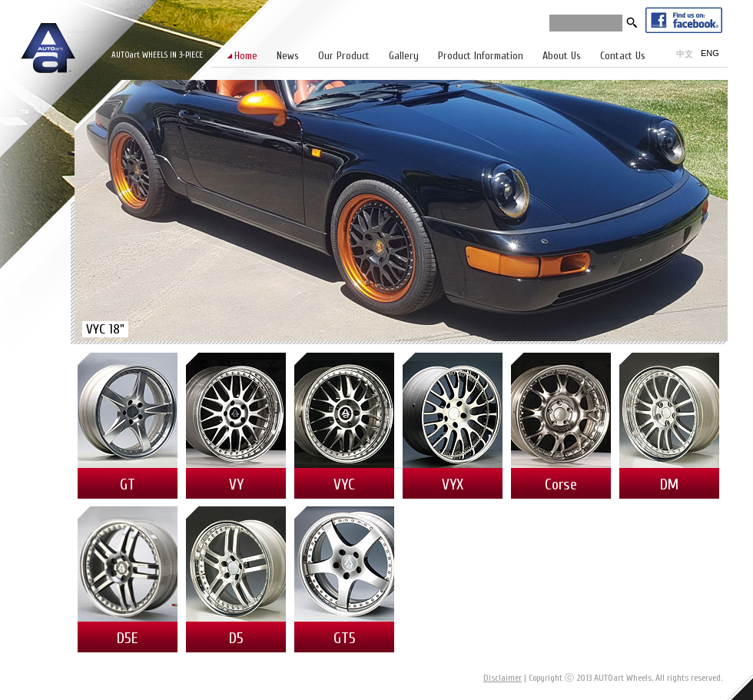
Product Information (481, 56)
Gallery (404, 56)
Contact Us (623, 56)
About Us (562, 56)
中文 (685, 54)
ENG (710, 53)
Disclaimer (503, 678)
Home (246, 56)
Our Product (344, 56)
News (288, 56)
